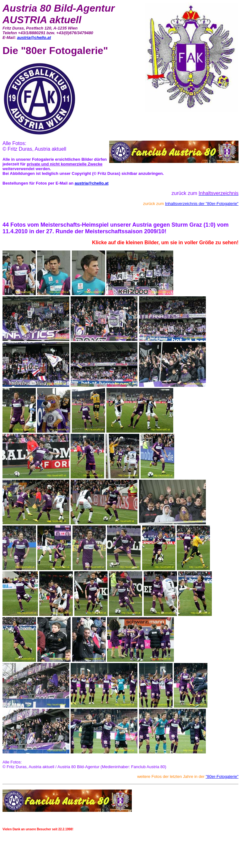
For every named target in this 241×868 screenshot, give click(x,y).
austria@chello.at (34, 38)
